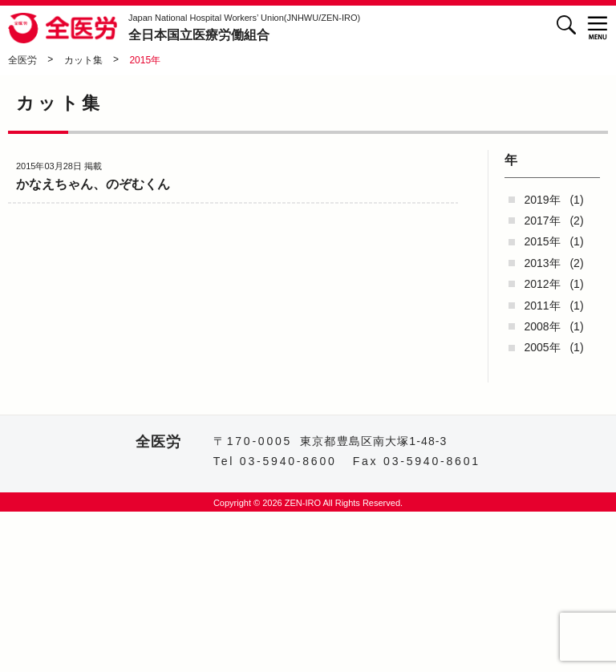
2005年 (542, 347)
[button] (598, 28)
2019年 (542, 200)
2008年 (542, 326)
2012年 (542, 284)
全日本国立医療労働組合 (244, 27)
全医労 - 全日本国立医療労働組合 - (64, 28)
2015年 (542, 241)
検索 (566, 24)
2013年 (542, 263)
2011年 (542, 306)
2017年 (542, 221)
